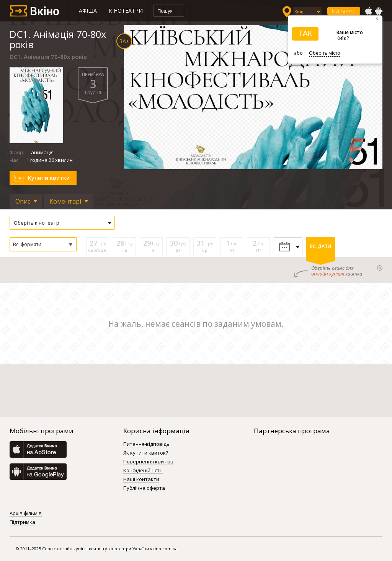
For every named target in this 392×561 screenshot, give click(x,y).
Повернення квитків (148, 462)
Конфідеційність (143, 471)
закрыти (380, 268)
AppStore (368, 11)
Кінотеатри (126, 11)
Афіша (88, 11)
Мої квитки (344, 11)
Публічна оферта (144, 488)
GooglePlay (379, 11)
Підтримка (22, 522)
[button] (43, 244)
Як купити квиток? (146, 453)
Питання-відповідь (146, 444)
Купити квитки (49, 178)
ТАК (305, 33)
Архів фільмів (26, 514)
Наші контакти (141, 479)
